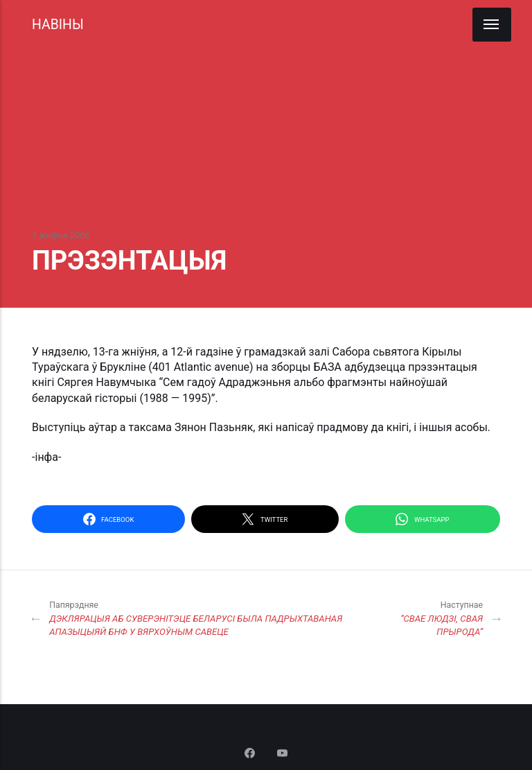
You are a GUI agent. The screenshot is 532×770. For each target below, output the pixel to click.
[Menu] (492, 25)
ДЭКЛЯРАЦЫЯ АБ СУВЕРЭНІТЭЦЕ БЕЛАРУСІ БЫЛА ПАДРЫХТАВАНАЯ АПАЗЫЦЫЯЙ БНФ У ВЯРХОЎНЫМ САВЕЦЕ (212, 618)
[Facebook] (251, 754)
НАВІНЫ (58, 25)
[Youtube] (282, 754)
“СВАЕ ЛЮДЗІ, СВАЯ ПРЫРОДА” (439, 618)
